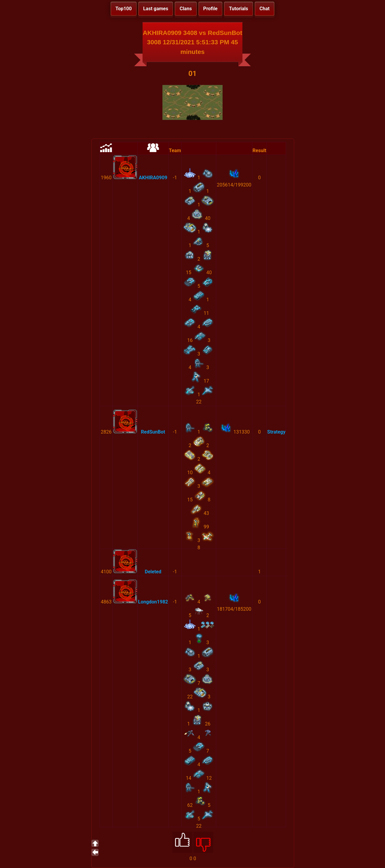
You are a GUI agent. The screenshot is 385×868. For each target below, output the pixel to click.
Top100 (124, 9)
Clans (186, 9)
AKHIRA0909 (153, 178)
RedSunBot (153, 432)
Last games (156, 9)
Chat (265, 9)
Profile (211, 9)
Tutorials (239, 9)
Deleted (153, 572)
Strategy (276, 432)
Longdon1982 (153, 602)
